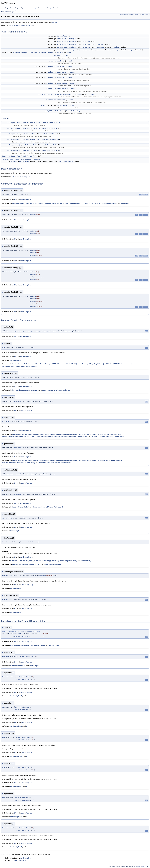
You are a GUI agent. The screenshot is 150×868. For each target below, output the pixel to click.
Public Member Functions (127, 15)
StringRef (70, 111)
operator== (16, 123)
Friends (137, 15)
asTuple (60, 53)
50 (15, 220)
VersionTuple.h (24, 177)
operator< (15, 134)
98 (15, 503)
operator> (15, 139)
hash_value (16, 156)
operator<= (16, 145)
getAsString (62, 105)
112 (15, 483)
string (77, 111)
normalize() (39, 203)
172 (15, 813)
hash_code (6, 156)
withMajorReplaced (65, 94)
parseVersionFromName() (53, 564)
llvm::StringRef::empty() (43, 561)
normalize (61, 100)
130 (15, 527)
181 (15, 753)
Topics (23, 8)
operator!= (16, 128)
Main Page (5, 8)
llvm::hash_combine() (18, 666)
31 (14, 177)
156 (15, 692)
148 (15, 783)
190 (15, 843)
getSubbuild (62, 83)
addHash (14, 161)
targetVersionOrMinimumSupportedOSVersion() (20, 366)
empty (59, 55)
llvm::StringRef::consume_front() (22, 561)
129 (15, 585)
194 (15, 662)
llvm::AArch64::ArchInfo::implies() (43, 437)
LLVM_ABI (41, 94)
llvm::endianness (27, 159)
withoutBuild (62, 89)
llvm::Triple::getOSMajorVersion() (110, 434)
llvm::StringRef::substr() (68, 561)
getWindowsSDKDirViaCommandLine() (118, 364)
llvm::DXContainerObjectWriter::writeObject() (108, 437)
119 (15, 609)
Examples (56, 8)
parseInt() (56, 561)
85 (15, 356)
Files (49, 8)
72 (15, 312)
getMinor (61, 67)
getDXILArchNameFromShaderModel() (63, 364)
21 (15, 386)
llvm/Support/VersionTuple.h (22, 26)
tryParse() (98, 203)
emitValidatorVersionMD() (39, 364)
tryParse (61, 111)
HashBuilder (24, 161)
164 (15, 722)
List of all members (145, 15)
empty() (22, 203)
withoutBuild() (126, 203)
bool (54, 55)
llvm (3, 12)
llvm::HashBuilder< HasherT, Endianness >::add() (27, 645)
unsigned (73, 39)
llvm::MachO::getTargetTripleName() (91, 364)
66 (15, 285)
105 (15, 410)
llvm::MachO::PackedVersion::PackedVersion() (72, 437)
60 (15, 261)
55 (15, 239)
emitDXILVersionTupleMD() (22, 434)
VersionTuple (10, 12)
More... (55, 22)
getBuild (61, 78)
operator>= (16, 150)
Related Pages (15, 8)
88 (15, 431)
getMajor (61, 61)
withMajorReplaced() (109, 203)
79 (15, 336)
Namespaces (31, 8)
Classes (41, 8)
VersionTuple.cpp (26, 386)
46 (15, 200)
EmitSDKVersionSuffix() (21, 364)
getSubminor (62, 72)
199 (15, 642)
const (69, 53)
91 (15, 457)
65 (15, 557)
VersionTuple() (15, 360)
